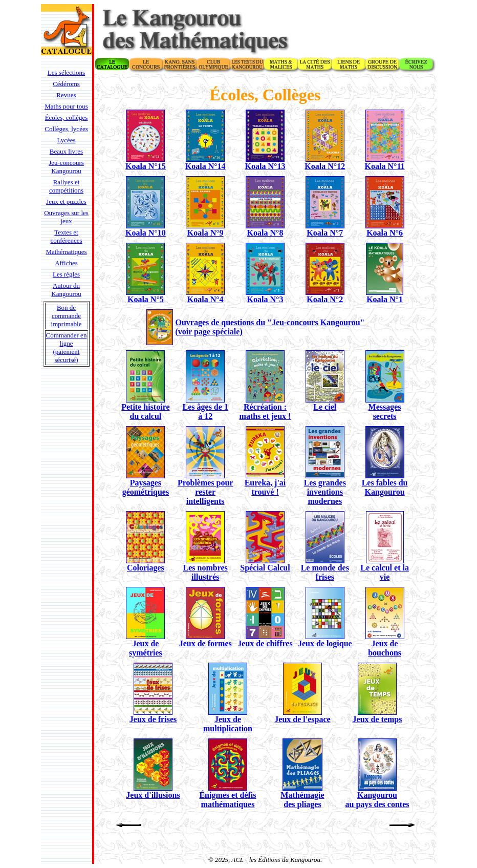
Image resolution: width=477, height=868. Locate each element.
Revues (66, 95)
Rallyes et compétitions (66, 186)
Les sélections (66, 72)
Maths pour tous (66, 106)
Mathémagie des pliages (302, 800)
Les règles (66, 274)
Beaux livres (66, 151)
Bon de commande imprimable (67, 316)
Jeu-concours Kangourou (66, 167)
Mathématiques (66, 252)
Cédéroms (66, 84)
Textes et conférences (66, 236)
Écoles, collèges (67, 118)
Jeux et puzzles (66, 202)
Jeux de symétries (146, 648)
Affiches (66, 263)
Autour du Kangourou (66, 290)
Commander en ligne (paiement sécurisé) (67, 347)
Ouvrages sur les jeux (66, 217)
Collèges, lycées (66, 129)
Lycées (66, 140)
